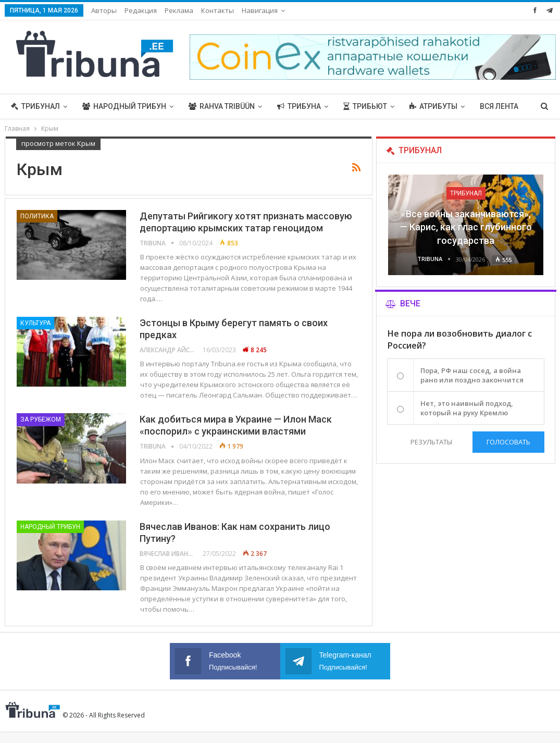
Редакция (141, 10)
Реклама (179, 10)
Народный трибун (124, 106)
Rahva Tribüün (222, 106)
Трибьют (365, 106)
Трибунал (35, 106)
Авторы (104, 10)
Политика (37, 216)
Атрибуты (433, 106)
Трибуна (299, 106)
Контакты (217, 10)
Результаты (431, 442)
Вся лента (499, 106)
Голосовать (508, 442)
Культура (35, 323)
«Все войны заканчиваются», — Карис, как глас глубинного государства (466, 227)
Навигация (260, 10)
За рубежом (41, 419)
